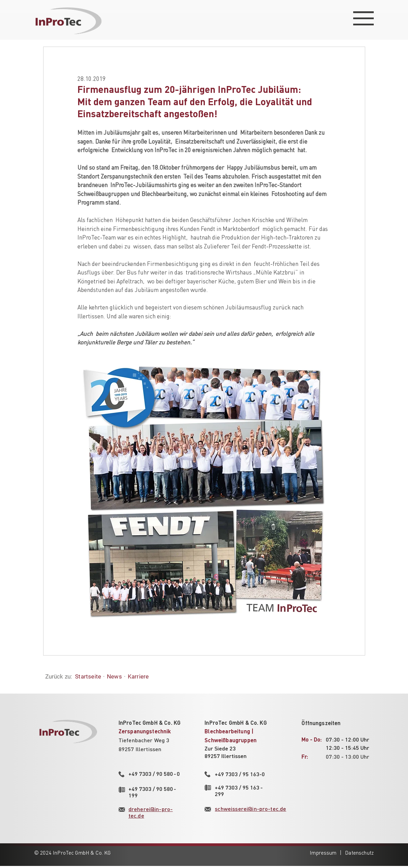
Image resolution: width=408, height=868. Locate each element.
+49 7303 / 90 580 (154, 774)
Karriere (138, 676)
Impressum (323, 853)
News (114, 676)
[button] (363, 18)
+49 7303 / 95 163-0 (240, 774)
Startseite (88, 676)
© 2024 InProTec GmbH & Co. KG (72, 853)
